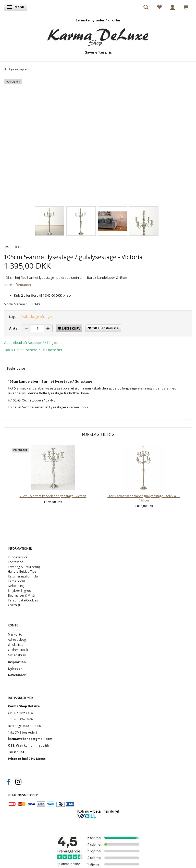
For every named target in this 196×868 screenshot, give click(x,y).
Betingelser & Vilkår (22, 595)
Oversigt (14, 605)
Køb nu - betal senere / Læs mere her (33, 350)
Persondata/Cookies (23, 600)
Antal (14, 328)
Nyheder (15, 669)
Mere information (17, 285)
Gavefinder (17, 675)
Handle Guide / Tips (22, 571)
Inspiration (17, 662)
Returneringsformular (23, 576)
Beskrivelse (16, 368)
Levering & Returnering (24, 567)
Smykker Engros (19, 590)
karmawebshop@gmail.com (30, 739)
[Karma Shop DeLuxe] (98, 35)
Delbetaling (16, 586)
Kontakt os (16, 562)
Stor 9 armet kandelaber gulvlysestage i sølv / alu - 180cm (144, 498)
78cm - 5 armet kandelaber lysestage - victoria (53, 496)
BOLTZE (17, 247)
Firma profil (16, 581)
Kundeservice (18, 557)
